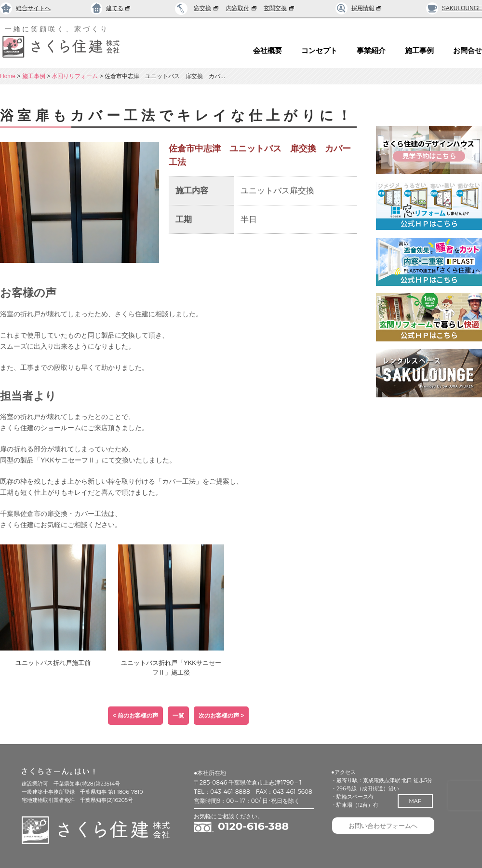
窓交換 (207, 8)
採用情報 (359, 8)
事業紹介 (371, 51)
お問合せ (468, 51)
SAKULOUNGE (454, 8)
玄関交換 (280, 8)
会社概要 (268, 51)
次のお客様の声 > (221, 716)
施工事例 (419, 51)
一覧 (178, 716)
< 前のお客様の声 (135, 716)
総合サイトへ (25, 8)
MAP (418, 801)
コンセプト (319, 51)
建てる (111, 8)
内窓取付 (242, 8)
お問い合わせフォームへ (385, 827)
